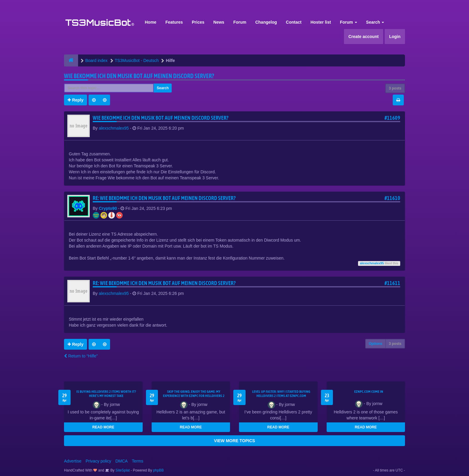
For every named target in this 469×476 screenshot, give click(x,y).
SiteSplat (122, 470)
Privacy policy (98, 461)
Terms (138, 461)
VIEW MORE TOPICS (234, 441)
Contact (294, 22)
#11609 (392, 118)
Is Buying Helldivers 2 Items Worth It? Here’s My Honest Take (106, 394)
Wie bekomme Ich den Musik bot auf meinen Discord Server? (139, 76)
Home (151, 22)
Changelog (266, 22)
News (219, 22)
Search (375, 22)
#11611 (392, 283)
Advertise (73, 461)
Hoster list (321, 22)
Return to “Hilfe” (81, 356)
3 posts (395, 88)
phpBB (159, 470)
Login (395, 37)
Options (376, 344)
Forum (240, 22)
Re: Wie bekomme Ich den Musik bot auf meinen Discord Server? (164, 198)
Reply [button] (76, 100)
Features (174, 22)
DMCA (122, 461)
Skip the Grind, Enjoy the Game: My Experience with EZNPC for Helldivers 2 (194, 394)
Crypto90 (108, 208)
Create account (364, 37)
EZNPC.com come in (369, 392)
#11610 (392, 198)
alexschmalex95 (114, 128)
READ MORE (103, 427)
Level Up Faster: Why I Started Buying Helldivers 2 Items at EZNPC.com (281, 394)
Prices (198, 22)
